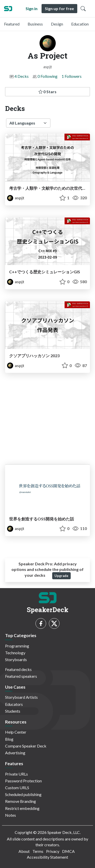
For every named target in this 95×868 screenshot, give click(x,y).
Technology (15, 653)
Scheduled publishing (23, 794)
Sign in (32, 8)
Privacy (53, 851)
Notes (11, 815)
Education (80, 24)
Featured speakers (21, 676)
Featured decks (18, 669)
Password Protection (23, 781)
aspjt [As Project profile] (16, 198)
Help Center (16, 732)
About (24, 851)
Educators (14, 704)
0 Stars (48, 92)
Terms (38, 851)
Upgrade (61, 576)
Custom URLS (17, 788)
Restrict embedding (22, 808)
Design (57, 24)
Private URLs (16, 774)
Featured (12, 24)
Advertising (15, 753)
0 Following (48, 76)
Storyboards (16, 659)
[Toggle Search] (83, 9)
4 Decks (22, 76)
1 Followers (72, 76)
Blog (9, 739)
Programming (17, 646)
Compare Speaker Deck (26, 746)
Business (35, 24)
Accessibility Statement (48, 857)
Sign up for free (59, 8)
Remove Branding (21, 801)
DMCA (68, 851)
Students (13, 711)
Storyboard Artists (21, 697)
